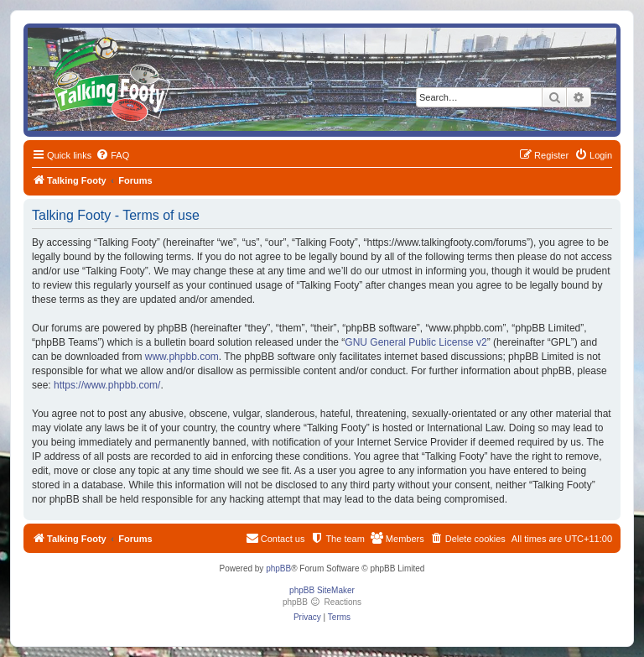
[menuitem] (112, 155)
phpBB (278, 568)
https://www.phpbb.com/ (107, 385)
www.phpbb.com (182, 357)
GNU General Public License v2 (415, 342)
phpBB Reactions (322, 602)
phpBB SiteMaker (322, 590)
